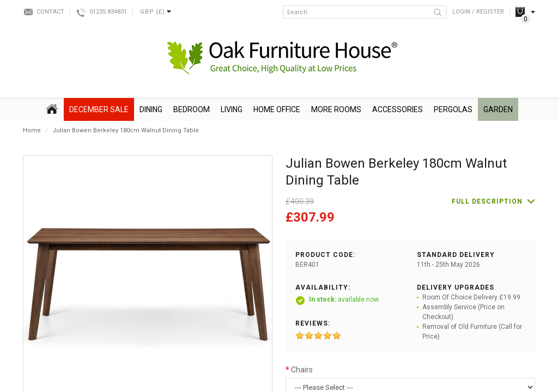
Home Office (277, 109)
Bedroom (192, 109)
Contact (50, 12)
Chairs (302, 370)
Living (232, 109)
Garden (498, 109)
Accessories (398, 109)
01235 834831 (108, 12)
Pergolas (453, 109)
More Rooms (336, 109)
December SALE (99, 109)
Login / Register (478, 12)
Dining (151, 109)
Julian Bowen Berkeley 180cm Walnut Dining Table (126, 130)
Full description (487, 201)
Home (32, 130)
